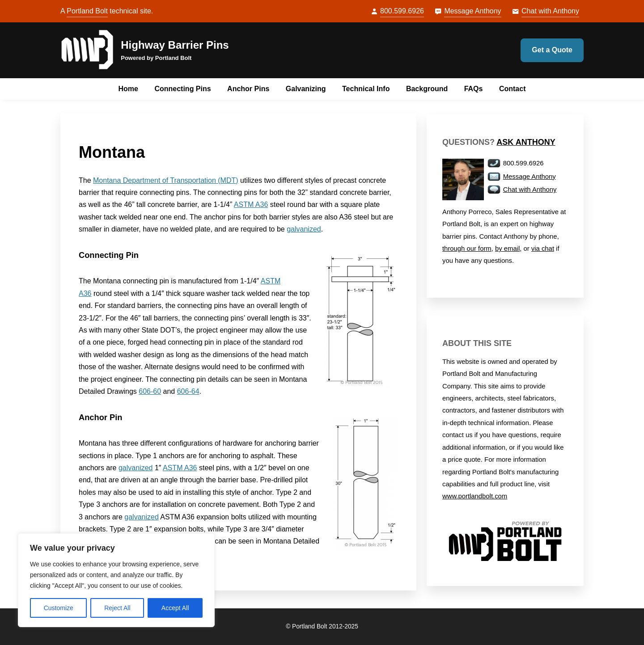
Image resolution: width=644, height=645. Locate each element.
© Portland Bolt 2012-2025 (322, 626)
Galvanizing (306, 89)
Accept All (175, 608)
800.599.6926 (402, 11)
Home (128, 89)
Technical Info (366, 89)
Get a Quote (552, 50)
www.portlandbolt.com (475, 496)
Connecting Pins (182, 89)
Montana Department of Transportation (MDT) (166, 180)
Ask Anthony (526, 142)
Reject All (117, 608)
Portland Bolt (87, 11)
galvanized (304, 229)
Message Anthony (472, 11)
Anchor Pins (248, 89)
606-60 (150, 391)
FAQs (474, 89)
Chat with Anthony (550, 11)
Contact (513, 89)
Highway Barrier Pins (175, 45)
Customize (59, 608)
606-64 (188, 391)
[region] (116, 580)
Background (427, 89)
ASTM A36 (251, 204)
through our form (467, 249)
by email (507, 249)
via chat (543, 249)
